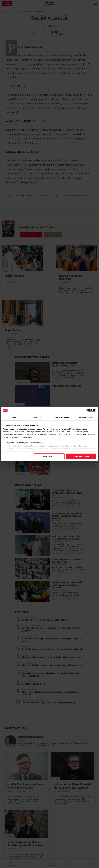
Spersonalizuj (49, 456)
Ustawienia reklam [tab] (62, 417)
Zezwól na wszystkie (81, 456)
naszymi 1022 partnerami (20, 429)
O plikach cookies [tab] (86, 417)
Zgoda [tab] (13, 417)
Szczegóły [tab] (37, 417)
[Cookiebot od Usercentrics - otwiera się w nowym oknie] (86, 410)
